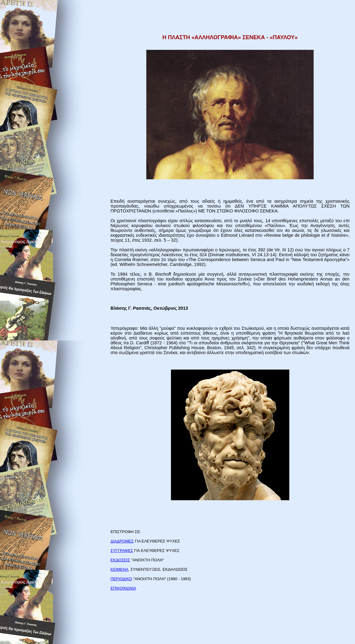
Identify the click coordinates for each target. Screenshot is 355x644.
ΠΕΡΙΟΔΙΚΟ (121, 579)
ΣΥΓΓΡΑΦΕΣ (122, 551)
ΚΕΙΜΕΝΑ (119, 569)
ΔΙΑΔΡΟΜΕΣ (122, 541)
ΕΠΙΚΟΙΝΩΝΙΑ (123, 588)
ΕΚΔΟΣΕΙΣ (120, 560)
